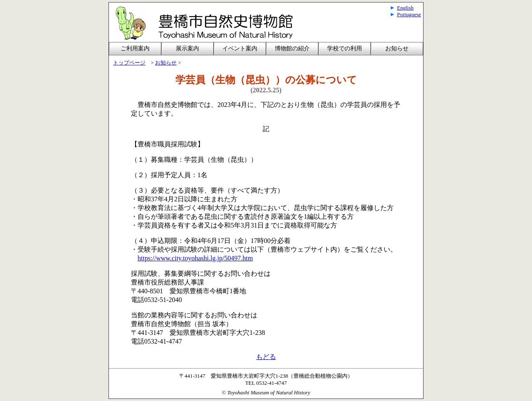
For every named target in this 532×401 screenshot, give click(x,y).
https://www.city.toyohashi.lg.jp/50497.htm (195, 258)
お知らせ (397, 48)
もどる (266, 357)
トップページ (129, 63)
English (405, 8)
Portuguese (409, 14)
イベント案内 (240, 48)
